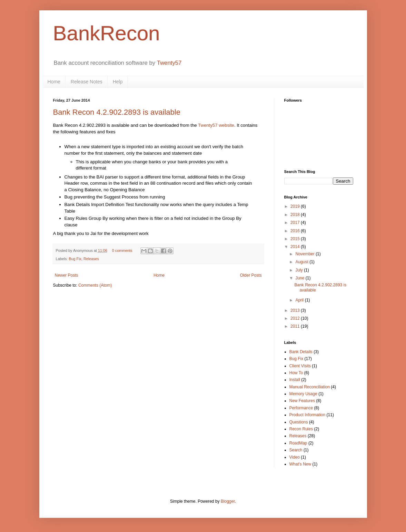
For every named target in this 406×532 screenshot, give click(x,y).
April (300, 300)
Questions (299, 422)
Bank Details (301, 352)
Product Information (308, 415)
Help (118, 82)
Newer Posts (67, 275)
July (300, 270)
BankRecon (107, 33)
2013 (296, 310)
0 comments (122, 250)
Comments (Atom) (95, 285)
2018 (296, 215)
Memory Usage (303, 394)
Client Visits (300, 366)
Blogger (228, 501)
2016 (296, 231)
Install (295, 380)
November (305, 254)
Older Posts (251, 275)
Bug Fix (75, 259)
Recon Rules (301, 429)
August (302, 262)
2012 (296, 318)
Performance (301, 408)
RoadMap (298, 443)
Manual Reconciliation (310, 387)
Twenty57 (169, 63)
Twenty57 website (216, 125)
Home (54, 82)
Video (295, 457)
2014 (296, 247)
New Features (302, 401)
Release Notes (87, 82)
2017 (296, 223)
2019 (296, 206)
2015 (296, 239)
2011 (296, 326)
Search (296, 450)
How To (296, 373)
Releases (91, 259)
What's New (300, 464)
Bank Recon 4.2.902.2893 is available (117, 112)
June (300, 278)
